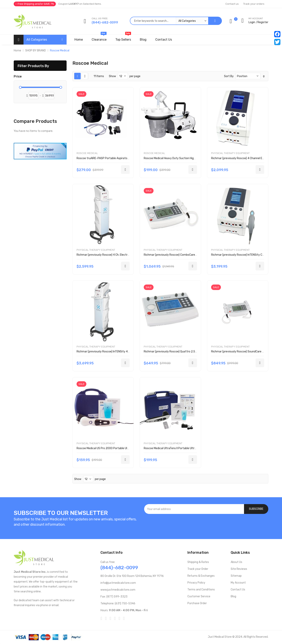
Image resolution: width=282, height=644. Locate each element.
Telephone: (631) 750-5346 (118, 603)
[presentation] (206, 525)
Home (17, 51)
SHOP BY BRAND (36, 51)
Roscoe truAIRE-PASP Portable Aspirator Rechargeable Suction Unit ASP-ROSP (127, 158)
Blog (233, 596)
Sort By (229, 76)
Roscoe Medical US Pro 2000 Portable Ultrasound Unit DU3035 (116, 448)
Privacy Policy (196, 583)
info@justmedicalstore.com (118, 583)
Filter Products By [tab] (33, 66)
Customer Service (199, 596)
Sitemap (236, 576)
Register (263, 22)
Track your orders (254, 4)
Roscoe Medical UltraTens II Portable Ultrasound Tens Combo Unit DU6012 (190, 448)
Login (252, 22)
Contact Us (238, 590)
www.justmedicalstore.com (118, 590)
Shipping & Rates (198, 562)
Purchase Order (197, 603)
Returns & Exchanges (201, 576)
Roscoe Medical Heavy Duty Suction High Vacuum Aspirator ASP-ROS (187, 158)
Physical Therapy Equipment (230, 153)
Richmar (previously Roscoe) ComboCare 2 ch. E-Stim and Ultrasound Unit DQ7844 (196, 255)
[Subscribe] (256, 509)
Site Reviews (239, 569)
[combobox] (169, 21)
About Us (236, 562)
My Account (238, 583)
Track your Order (198, 569)
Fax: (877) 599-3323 (114, 597)
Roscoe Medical (87, 153)
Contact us (232, 4)
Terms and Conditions (201, 590)
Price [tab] (18, 77)
